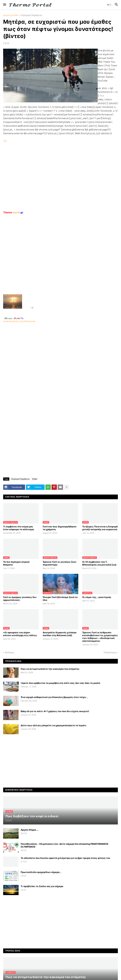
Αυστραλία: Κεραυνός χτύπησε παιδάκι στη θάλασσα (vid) (60, 634)
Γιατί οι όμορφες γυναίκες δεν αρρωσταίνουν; (20, 599)
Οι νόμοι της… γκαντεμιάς (97, 597)
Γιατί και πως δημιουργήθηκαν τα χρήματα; (60, 528)
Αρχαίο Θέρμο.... (30, 830)
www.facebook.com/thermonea (60, 362)
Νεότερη (9, 652)
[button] (4, 5)
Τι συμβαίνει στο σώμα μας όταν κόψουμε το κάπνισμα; (19, 528)
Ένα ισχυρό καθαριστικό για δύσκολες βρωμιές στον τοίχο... (54, 697)
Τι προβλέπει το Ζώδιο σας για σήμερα (42, 886)
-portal (13, 212)
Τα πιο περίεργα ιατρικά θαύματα (16, 563)
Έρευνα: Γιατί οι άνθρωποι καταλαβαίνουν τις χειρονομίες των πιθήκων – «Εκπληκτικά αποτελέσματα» (100, 637)
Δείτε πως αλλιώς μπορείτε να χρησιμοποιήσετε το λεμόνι (53, 725)
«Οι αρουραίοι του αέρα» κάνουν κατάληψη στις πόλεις (20, 634)
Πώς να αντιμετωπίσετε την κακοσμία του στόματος (50, 669)
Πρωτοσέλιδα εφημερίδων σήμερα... (41, 872)
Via (5, 141)
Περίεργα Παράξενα (31, 15)
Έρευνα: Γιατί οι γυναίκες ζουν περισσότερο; (60, 563)
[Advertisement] (58, 261)
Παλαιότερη (110, 652)
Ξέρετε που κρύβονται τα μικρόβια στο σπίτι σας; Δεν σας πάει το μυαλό (60, 683)
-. (14, 318)
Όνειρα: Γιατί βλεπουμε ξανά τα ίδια (60, 599)
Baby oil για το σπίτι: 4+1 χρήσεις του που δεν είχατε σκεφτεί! (55, 711)
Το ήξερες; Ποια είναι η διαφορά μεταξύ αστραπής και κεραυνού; (100, 528)
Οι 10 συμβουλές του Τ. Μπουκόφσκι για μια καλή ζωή (99, 563)
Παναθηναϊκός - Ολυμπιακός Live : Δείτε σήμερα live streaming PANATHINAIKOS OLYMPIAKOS (64, 845)
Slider (35, 479)
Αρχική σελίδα (11, 15)
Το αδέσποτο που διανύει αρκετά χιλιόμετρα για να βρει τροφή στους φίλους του (65, 858)
